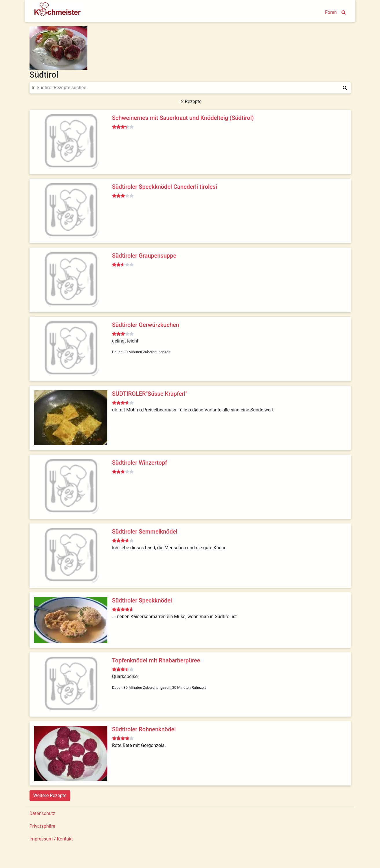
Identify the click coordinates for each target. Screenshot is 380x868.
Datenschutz (42, 813)
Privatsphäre (43, 826)
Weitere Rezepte (50, 795)
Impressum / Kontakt (51, 839)
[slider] (123, 127)
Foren (331, 12)
